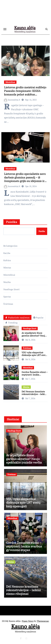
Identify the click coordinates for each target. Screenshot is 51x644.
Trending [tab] (11, 323)
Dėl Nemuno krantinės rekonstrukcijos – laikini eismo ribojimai (34, 394)
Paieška (12, 222)
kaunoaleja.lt (13, 100)
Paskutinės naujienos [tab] (17, 318)
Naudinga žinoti (11, 289)
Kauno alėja (25, 28)
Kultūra (7, 260)
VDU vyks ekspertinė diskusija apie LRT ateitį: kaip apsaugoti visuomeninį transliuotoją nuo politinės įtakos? (24, 506)
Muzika (7, 282)
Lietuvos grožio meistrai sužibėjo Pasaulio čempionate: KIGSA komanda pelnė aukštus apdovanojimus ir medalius (25, 93)
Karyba (7, 253)
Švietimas (8, 304)
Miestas (7, 268)
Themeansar (43, 621)
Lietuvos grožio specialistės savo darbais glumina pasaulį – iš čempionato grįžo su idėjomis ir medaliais (25, 179)
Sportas (7, 297)
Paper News (28, 621)
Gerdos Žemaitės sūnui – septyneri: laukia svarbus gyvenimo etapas (35, 376)
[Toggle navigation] (5, 29)
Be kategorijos (10, 246)
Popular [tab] (38, 318)
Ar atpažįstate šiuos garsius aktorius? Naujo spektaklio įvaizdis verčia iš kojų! (34, 337)
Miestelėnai (10, 82)
